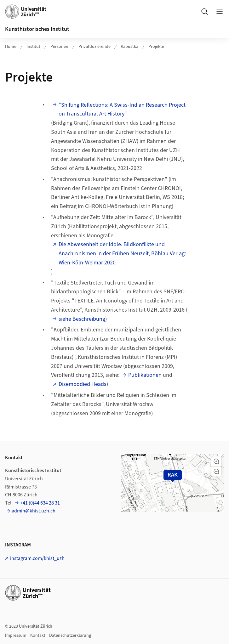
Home (11, 47)
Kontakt (38, 636)
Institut (33, 47)
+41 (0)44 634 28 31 (40, 503)
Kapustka (129, 47)
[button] (216, 461)
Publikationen (145, 375)
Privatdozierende (94, 47)
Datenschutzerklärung (70, 636)
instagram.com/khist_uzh (37, 558)
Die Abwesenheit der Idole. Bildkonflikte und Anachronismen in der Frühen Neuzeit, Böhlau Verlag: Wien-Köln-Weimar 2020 (122, 254)
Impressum (16, 636)
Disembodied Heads (83, 384)
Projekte (156, 47)
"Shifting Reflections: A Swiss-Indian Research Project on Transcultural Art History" (122, 110)
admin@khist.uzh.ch (34, 511)
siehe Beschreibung (82, 319)
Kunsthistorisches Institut (37, 29)
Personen (59, 47)
